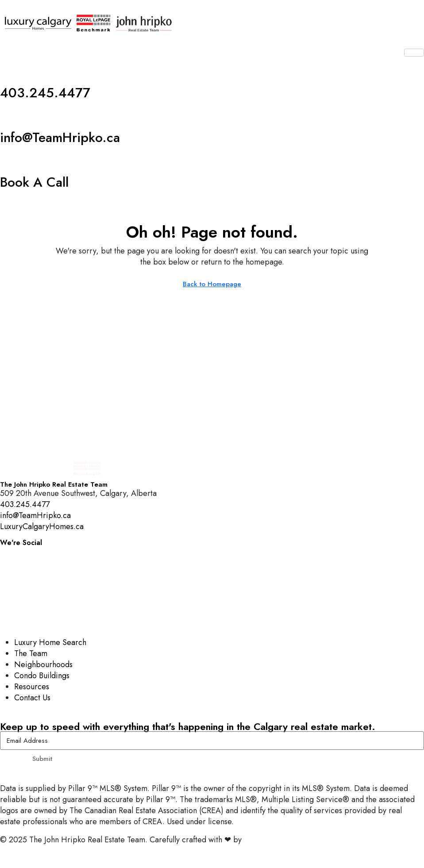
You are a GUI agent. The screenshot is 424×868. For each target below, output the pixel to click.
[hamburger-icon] (414, 53)
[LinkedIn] (212, 612)
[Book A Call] (11, 160)
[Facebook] (212, 572)
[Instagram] (212, 552)
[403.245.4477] (11, 71)
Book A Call (34, 182)
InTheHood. (264, 840)
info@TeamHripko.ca (60, 137)
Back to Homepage (212, 284)
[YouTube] (212, 592)
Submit (42, 759)
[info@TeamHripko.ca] (11, 115)
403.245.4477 (45, 93)
